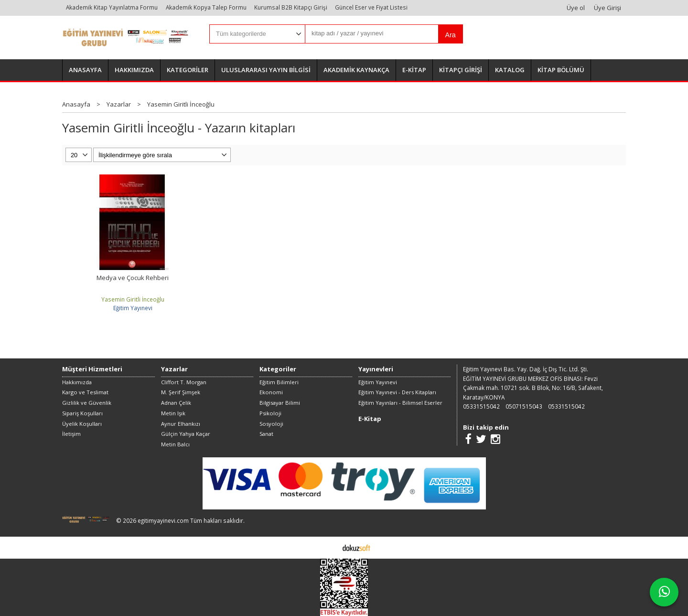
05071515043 (524, 406)
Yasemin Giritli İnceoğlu (133, 299)
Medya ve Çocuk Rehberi (133, 278)
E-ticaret (329, 547)
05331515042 (481, 406)
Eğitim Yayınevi (133, 308)
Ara (450, 35)
